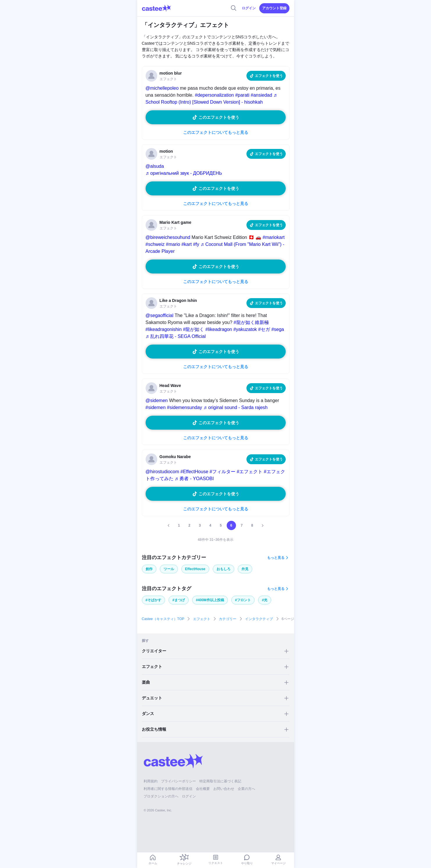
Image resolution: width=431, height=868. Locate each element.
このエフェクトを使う (219, 117)
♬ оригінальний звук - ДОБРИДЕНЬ (184, 173)
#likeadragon (219, 329)
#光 (265, 600)
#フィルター (222, 472)
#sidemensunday (184, 407)
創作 (149, 569)
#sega (278, 329)
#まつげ (179, 600)
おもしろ (223, 569)
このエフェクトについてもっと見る (216, 132)
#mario (173, 244)
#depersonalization (214, 95)
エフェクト (202, 619)
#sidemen (156, 407)
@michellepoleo (162, 88)
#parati (242, 95)
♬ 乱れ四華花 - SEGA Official (176, 336)
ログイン (249, 8)
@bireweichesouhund (168, 237)
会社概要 (203, 789)
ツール (169, 569)
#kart (187, 244)
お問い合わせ (224, 789)
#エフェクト (250, 472)
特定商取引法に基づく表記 (220, 781)
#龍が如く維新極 (251, 322)
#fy (196, 244)
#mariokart (274, 237)
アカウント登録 (274, 8)
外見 (245, 569)
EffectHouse (195, 569)
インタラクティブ (259, 619)
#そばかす (154, 600)
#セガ (264, 329)
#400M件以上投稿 (210, 600)
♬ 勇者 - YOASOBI (194, 479)
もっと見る (276, 558)
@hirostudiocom (162, 472)
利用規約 (151, 781)
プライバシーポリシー (178, 781)
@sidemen (157, 400)
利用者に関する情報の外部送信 (168, 789)
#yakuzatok (245, 329)
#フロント (243, 600)
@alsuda (155, 166)
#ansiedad (262, 95)
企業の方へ (246, 789)
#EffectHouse (194, 472)
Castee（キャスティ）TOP (163, 619)
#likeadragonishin (164, 329)
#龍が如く (193, 329)
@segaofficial (160, 315)
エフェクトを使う (269, 76)
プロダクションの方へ (161, 796)
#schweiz (155, 244)
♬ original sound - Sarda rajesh (236, 407)
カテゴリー (228, 619)
